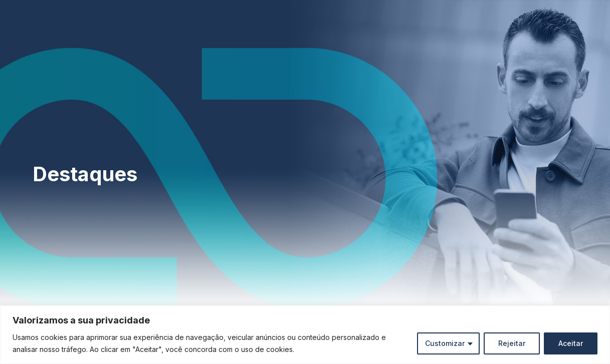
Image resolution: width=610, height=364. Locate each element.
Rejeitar (512, 343)
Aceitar (571, 343)
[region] (305, 335)
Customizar (445, 343)
